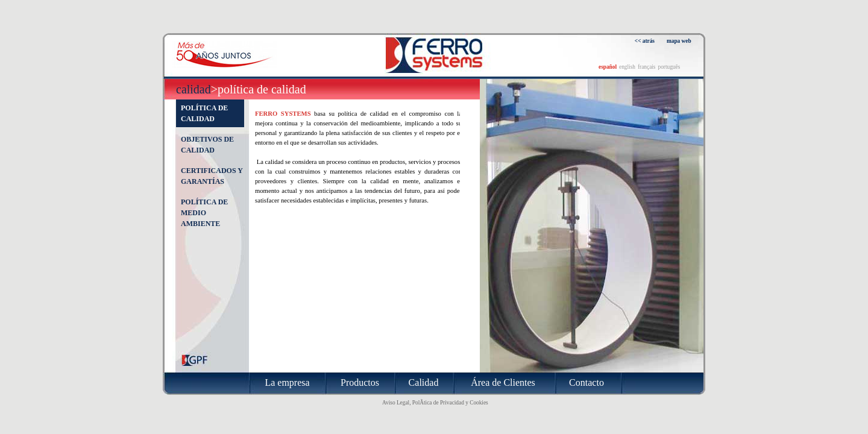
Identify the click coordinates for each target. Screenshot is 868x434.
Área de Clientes (503, 382)
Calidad (193, 89)
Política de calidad (204, 113)
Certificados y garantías (212, 176)
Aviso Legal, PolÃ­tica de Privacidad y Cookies (435, 403)
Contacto (587, 382)
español (608, 67)
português (669, 67)
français (647, 67)
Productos (360, 382)
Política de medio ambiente (204, 213)
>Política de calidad (259, 89)
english (627, 67)
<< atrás (645, 41)
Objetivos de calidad (207, 145)
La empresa (287, 382)
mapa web (679, 41)
